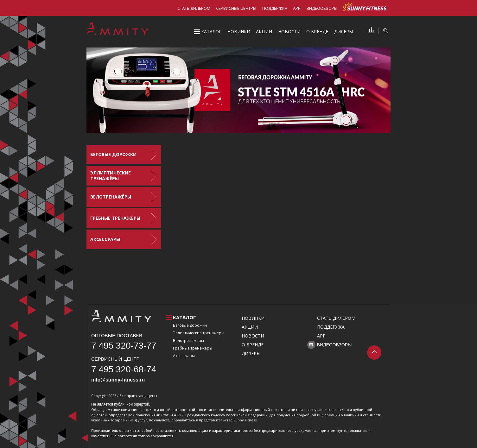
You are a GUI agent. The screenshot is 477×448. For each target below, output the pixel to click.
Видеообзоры (322, 8)
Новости (289, 32)
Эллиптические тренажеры (199, 333)
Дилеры (343, 32)
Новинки (239, 32)
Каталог (211, 32)
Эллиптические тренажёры (111, 176)
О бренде (317, 32)
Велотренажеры (188, 341)
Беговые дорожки (113, 154)
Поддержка (275, 8)
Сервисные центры (236, 8)
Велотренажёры (111, 197)
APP (297, 8)
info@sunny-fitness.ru (118, 380)
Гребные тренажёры (115, 218)
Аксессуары (105, 239)
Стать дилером (194, 8)
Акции (264, 32)
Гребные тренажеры (193, 348)
